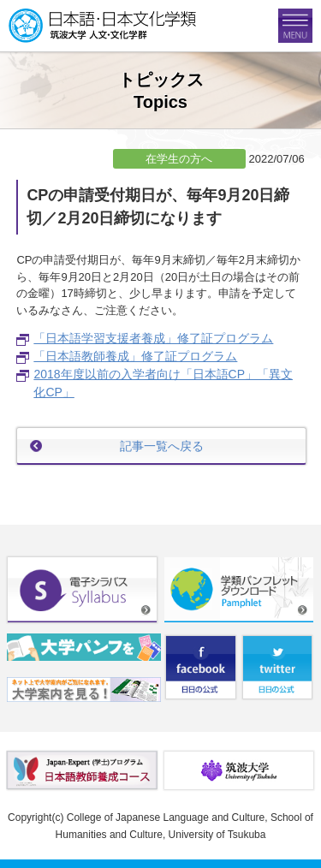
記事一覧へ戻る (162, 446)
